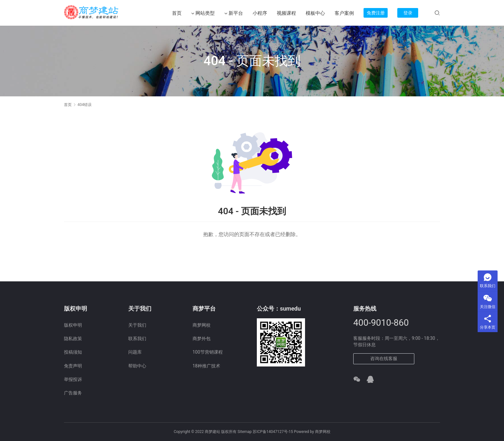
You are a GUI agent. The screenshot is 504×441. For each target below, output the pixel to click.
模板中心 (315, 13)
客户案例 (344, 13)
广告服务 (73, 393)
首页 (177, 13)
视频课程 (286, 13)
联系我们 (137, 339)
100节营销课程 (208, 352)
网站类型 (203, 13)
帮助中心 (137, 366)
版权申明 (73, 325)
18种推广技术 (206, 366)
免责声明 (73, 366)
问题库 (135, 352)
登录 (408, 13)
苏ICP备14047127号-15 (273, 432)
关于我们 (137, 325)
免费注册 (376, 13)
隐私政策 (73, 339)
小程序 (260, 13)
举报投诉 (73, 379)
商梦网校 (202, 325)
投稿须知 (73, 352)
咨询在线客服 (384, 358)
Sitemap (245, 432)
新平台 (234, 13)
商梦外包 (202, 339)
